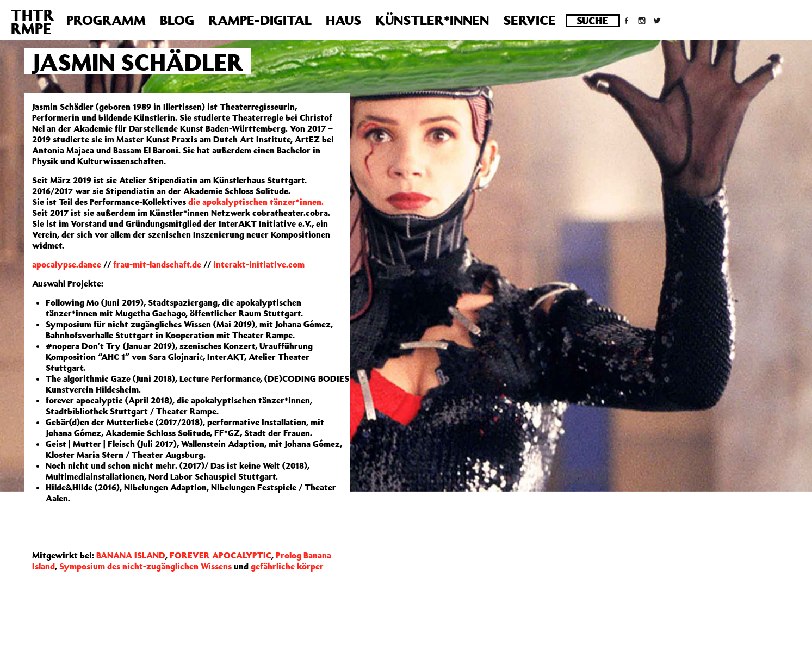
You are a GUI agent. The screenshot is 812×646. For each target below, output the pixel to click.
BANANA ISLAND (131, 555)
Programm (106, 20)
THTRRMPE (32, 22)
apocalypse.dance (67, 264)
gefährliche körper (287, 566)
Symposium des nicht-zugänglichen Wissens (145, 566)
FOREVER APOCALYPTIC (221, 555)
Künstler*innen (432, 20)
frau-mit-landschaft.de (157, 264)
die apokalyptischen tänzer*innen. (256, 202)
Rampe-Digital (260, 20)
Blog (177, 20)
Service (529, 20)
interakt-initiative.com (259, 264)
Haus (343, 20)
